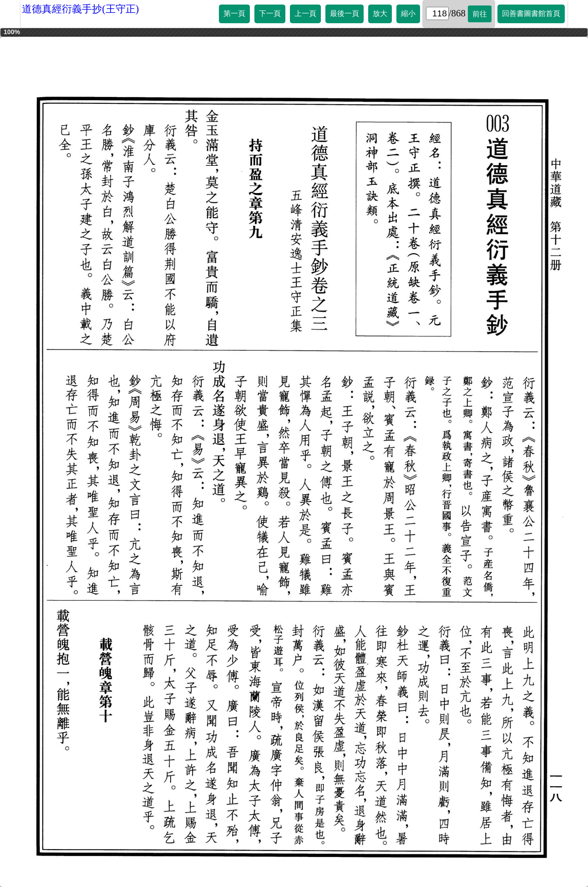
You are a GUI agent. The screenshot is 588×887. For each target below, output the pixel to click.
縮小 (408, 13)
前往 (480, 14)
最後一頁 (345, 13)
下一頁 (270, 13)
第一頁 (234, 13)
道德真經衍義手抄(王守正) (80, 9)
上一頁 (305, 13)
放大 (380, 13)
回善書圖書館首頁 (531, 13)
